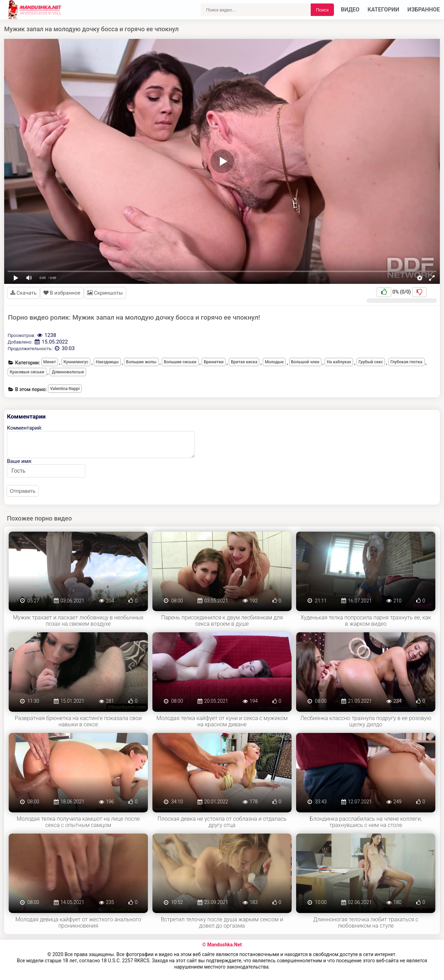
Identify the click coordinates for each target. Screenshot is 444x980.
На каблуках (339, 362)
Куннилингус (76, 362)
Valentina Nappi (65, 389)
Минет (50, 362)
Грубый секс (371, 362)
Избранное (424, 10)
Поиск (322, 10)
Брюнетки (214, 362)
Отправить (23, 491)
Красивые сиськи (27, 372)
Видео (350, 10)
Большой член (305, 362)
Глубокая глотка (407, 362)
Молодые (274, 362)
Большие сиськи (180, 362)
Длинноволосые (68, 372)
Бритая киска (244, 362)
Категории (383, 10)
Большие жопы (141, 362)
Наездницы (107, 362)
